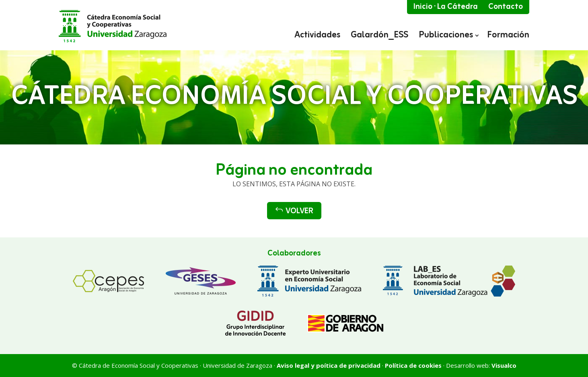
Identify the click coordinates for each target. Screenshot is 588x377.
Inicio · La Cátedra (446, 7)
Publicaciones (446, 36)
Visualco (504, 365)
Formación (508, 36)
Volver (294, 211)
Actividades (317, 36)
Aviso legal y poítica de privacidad (329, 365)
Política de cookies (413, 365)
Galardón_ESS (379, 36)
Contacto (506, 7)
